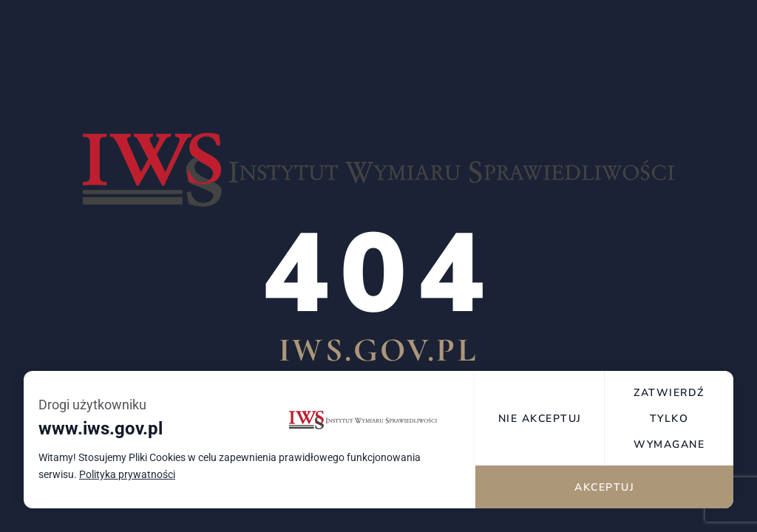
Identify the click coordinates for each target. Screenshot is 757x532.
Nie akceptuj (541, 427)
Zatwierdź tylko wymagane (670, 427)
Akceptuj (605, 486)
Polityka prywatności (127, 485)
